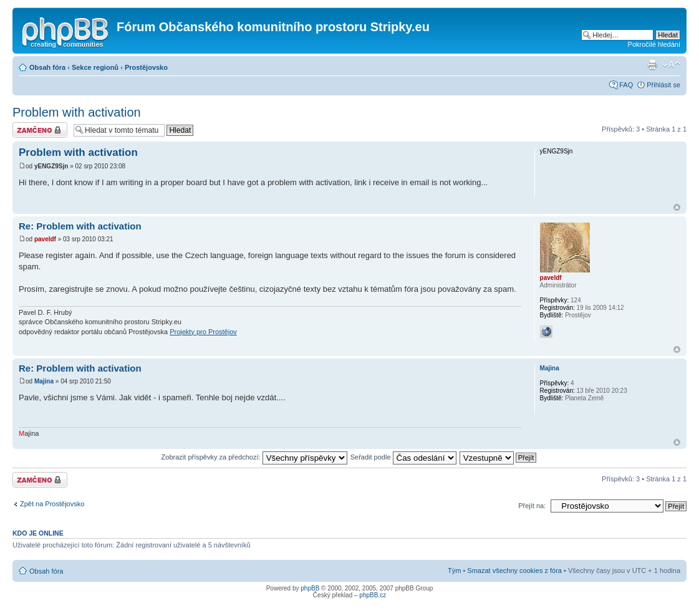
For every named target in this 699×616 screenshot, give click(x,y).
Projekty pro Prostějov (203, 332)
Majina (44, 381)
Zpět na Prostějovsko (52, 504)
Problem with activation (77, 112)
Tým (454, 570)
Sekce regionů (95, 67)
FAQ (626, 85)
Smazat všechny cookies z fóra (514, 570)
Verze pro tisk (652, 65)
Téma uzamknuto (40, 130)
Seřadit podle (403, 457)
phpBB (310, 588)
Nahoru (677, 207)
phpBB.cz (373, 595)
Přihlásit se (663, 85)
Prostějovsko (146, 67)
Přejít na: (532, 506)
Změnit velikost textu (671, 65)
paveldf (45, 239)
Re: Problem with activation (80, 226)
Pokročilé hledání (654, 44)
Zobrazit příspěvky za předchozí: (254, 457)
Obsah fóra (47, 67)
